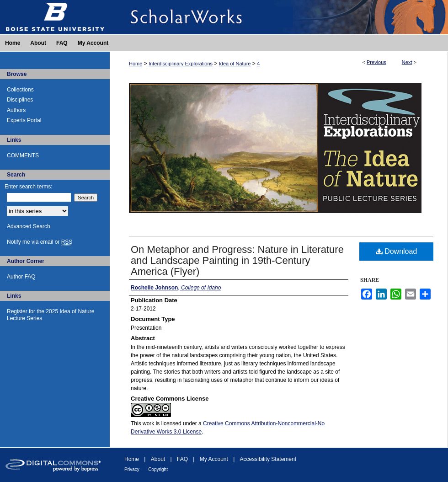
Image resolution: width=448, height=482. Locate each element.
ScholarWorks (279, 17)
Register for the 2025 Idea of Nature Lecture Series (51, 315)
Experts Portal (24, 120)
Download (397, 251)
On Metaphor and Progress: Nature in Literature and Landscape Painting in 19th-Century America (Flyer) (237, 260)
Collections (20, 90)
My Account (214, 459)
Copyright (158, 469)
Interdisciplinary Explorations (181, 64)
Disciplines (20, 100)
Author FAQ (21, 277)
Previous (376, 62)
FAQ (182, 459)
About (158, 459)
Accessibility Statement (268, 459)
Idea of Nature (235, 64)
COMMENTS (23, 155)
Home (136, 64)
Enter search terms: (29, 187)
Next (407, 62)
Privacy (132, 469)
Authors (16, 110)
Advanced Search (29, 226)
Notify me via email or (40, 242)
